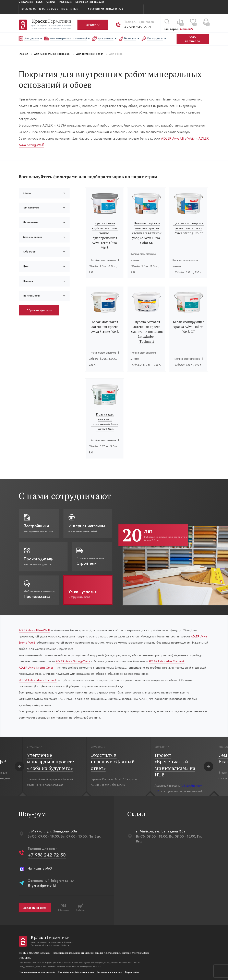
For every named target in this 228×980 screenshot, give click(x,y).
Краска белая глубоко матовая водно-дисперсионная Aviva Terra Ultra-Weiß (105, 235)
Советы (51, 2)
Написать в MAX (40, 868)
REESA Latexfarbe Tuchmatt (175, 658)
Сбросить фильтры (39, 310)
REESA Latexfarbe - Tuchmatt (39, 677)
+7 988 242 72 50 (138, 26)
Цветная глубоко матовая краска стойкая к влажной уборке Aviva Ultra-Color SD (147, 233)
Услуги (40, 2)
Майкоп (187, 28)
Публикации (65, 2)
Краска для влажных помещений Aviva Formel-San (105, 419)
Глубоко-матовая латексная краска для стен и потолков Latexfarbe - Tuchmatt (147, 332)
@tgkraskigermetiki (41, 885)
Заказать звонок (35, 907)
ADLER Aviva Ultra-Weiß (154, 138)
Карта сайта (132, 971)
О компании (26, 2)
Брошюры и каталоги (110, 971)
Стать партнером (193, 39)
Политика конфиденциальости (76, 971)
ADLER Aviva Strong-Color (76, 658)
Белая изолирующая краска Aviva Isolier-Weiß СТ (189, 327)
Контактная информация (90, 2)
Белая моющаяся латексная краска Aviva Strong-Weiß (105, 327)
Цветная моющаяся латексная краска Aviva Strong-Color (189, 228)
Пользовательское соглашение (37, 971)
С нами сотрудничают (65, 491)
